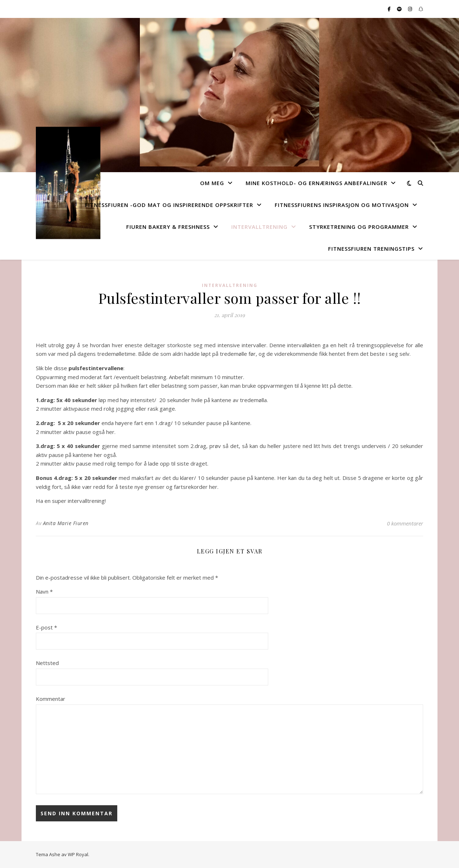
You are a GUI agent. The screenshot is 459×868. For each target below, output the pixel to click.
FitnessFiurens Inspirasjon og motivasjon (342, 205)
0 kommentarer (405, 523)
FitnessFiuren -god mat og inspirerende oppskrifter (169, 205)
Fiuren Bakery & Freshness (168, 227)
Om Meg (212, 183)
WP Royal (78, 854)
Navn (44, 591)
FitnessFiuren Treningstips (371, 249)
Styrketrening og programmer (359, 227)
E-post (46, 627)
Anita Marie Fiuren (66, 523)
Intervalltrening (259, 227)
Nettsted (47, 663)
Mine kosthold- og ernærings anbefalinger (316, 183)
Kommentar (51, 699)
